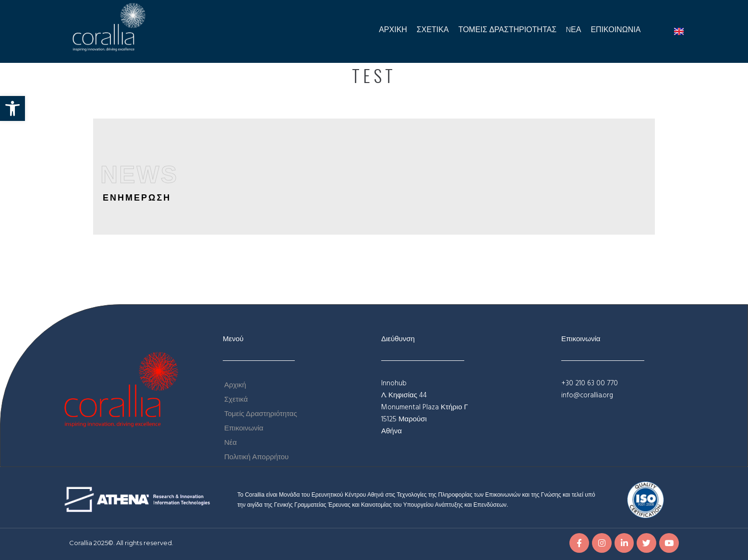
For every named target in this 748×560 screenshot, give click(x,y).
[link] (12, 108)
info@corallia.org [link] (587, 395)
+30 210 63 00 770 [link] (590, 383)
